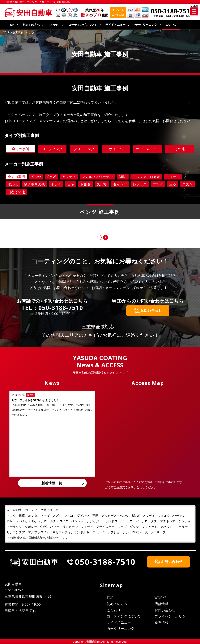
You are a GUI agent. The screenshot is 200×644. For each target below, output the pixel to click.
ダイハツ (120, 184)
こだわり (54, 25)
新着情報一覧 (52, 483)
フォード (173, 177)
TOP (11, 25)
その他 (180, 149)
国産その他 (16, 192)
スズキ (187, 184)
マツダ (158, 184)
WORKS (171, 25)
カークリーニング (146, 25)
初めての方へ (31, 25)
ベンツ (36, 177)
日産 (71, 184)
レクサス (140, 184)
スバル (102, 184)
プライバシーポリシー (172, 616)
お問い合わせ (165, 610)
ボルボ (13, 184)
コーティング (52, 149)
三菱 (173, 184)
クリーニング (84, 149)
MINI (123, 177)
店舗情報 (161, 604)
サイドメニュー (115, 25)
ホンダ (56, 184)
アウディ (69, 177)
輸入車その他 (34, 184)
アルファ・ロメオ (146, 177)
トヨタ (85, 184)
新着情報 (161, 622)
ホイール (116, 149)
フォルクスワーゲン (97, 177)
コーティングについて (83, 25)
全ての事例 (20, 149)
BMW (52, 177)
